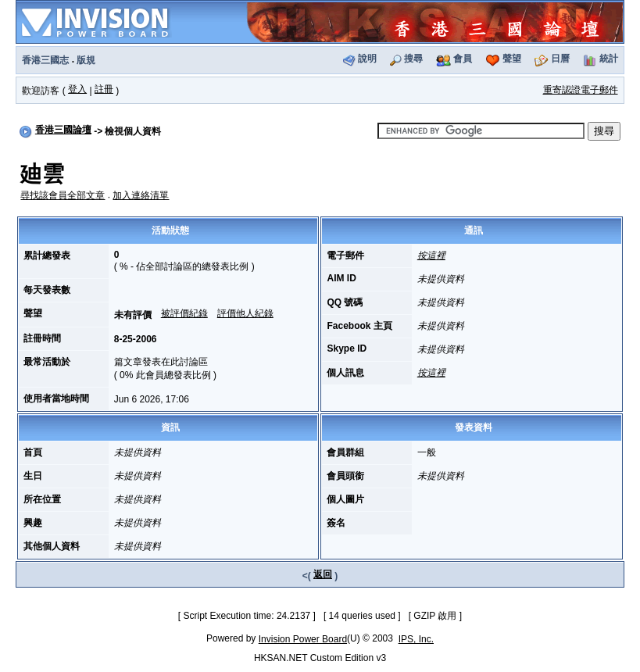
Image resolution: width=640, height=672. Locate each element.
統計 (609, 59)
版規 (86, 60)
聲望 (512, 59)
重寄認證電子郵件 (581, 90)
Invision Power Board (303, 639)
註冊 (104, 89)
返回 (323, 574)
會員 (463, 59)
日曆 (560, 59)
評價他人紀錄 (245, 313)
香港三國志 (45, 60)
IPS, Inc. (416, 639)
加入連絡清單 (141, 195)
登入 (77, 89)
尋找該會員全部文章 (63, 195)
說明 (367, 59)
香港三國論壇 (63, 130)
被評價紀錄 (184, 313)
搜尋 (413, 59)
